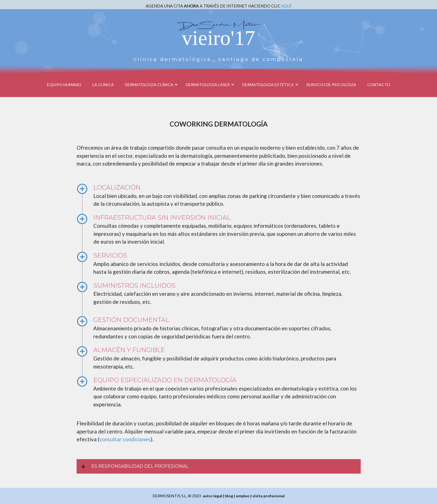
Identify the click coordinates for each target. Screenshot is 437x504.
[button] (219, 466)
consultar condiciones (125, 439)
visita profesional (268, 496)
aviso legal (213, 496)
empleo (243, 496)
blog (229, 496)
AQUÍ (286, 6)
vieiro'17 (219, 38)
